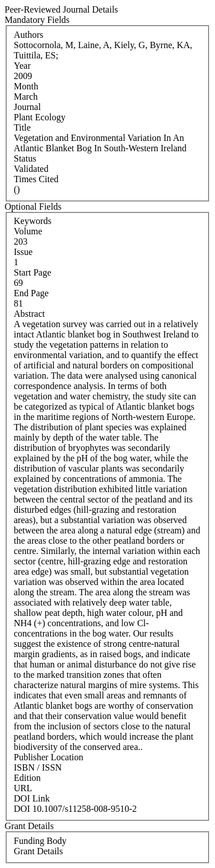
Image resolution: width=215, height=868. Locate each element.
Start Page (32, 272)
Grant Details (38, 851)
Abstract (29, 314)
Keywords (33, 221)
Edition (27, 778)
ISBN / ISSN (38, 767)
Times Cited (36, 179)
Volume (28, 231)
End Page (31, 293)
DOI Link (32, 798)
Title (22, 127)
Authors (29, 35)
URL (23, 788)
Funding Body (40, 841)
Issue (23, 252)
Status (25, 158)
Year (22, 66)
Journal (27, 107)
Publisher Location (48, 757)
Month (26, 86)
